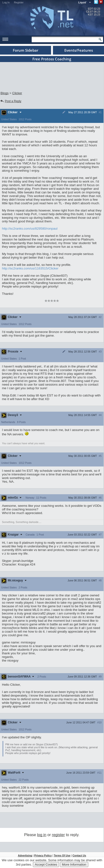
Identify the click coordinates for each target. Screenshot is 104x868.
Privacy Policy (43, 855)
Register (19, 2)
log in (42, 835)
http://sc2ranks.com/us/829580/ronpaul (30, 229)
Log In (6, 2)
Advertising (25, 855)
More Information (74, 864)
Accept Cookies (46, 864)
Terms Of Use (62, 855)
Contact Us (79, 855)
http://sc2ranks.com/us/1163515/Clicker (30, 268)
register (58, 835)
